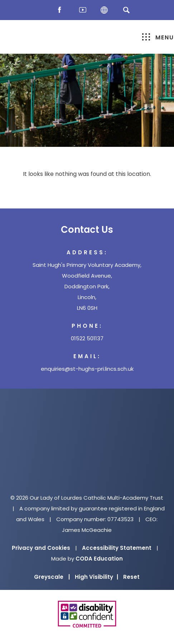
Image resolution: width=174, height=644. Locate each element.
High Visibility (96, 577)
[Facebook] (61, 10)
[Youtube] (83, 10)
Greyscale (52, 577)
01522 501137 (87, 338)
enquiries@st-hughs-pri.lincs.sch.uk (87, 369)
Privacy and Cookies (41, 548)
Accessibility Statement (117, 548)
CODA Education (99, 559)
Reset (131, 577)
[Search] (126, 10)
